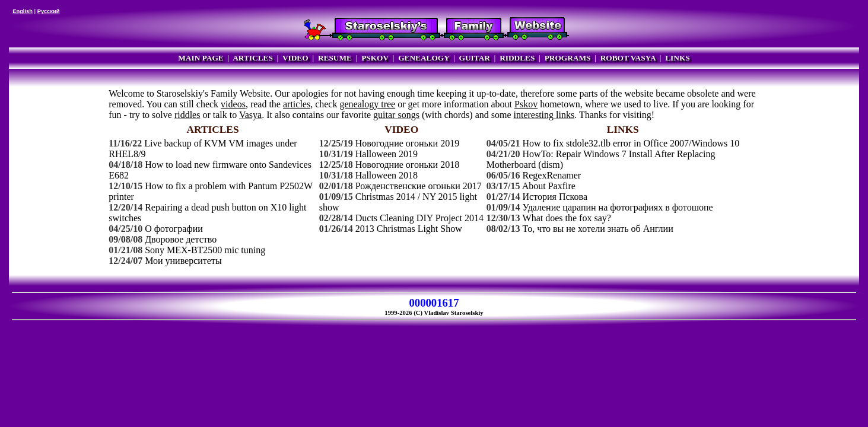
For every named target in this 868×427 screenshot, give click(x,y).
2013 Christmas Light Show (409, 229)
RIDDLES (517, 58)
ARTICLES (253, 58)
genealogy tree (367, 104)
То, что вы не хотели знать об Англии (598, 229)
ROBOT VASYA (628, 58)
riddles (187, 115)
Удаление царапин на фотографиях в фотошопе (618, 207)
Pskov (526, 104)
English (23, 11)
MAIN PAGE (201, 58)
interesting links (544, 115)
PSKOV (375, 58)
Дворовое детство (181, 239)
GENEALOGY (424, 58)
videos (233, 104)
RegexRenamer (552, 175)
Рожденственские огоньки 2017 (419, 186)
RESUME (335, 58)
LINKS (677, 58)
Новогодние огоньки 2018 (407, 165)
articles (297, 104)
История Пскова (555, 197)
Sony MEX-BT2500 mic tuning (205, 250)
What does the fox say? (567, 218)
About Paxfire (549, 186)
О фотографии (174, 229)
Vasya (250, 115)
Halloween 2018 (387, 175)
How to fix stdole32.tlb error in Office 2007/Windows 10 (631, 143)
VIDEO (295, 58)
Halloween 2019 (387, 154)
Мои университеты (183, 261)
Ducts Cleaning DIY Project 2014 (419, 218)
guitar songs (396, 115)
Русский (49, 11)
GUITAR (475, 58)
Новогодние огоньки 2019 (407, 143)
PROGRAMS (568, 58)
